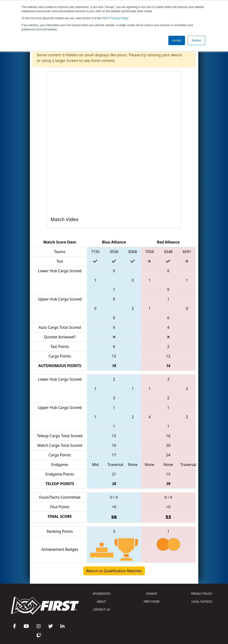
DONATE (152, 594)
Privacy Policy (115, 18)
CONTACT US (101, 610)
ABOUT (101, 602)
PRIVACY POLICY (202, 594)
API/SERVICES (101, 594)
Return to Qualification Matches (114, 571)
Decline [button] (196, 40)
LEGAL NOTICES (202, 602)
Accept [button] (177, 40)
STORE (152, 602)
